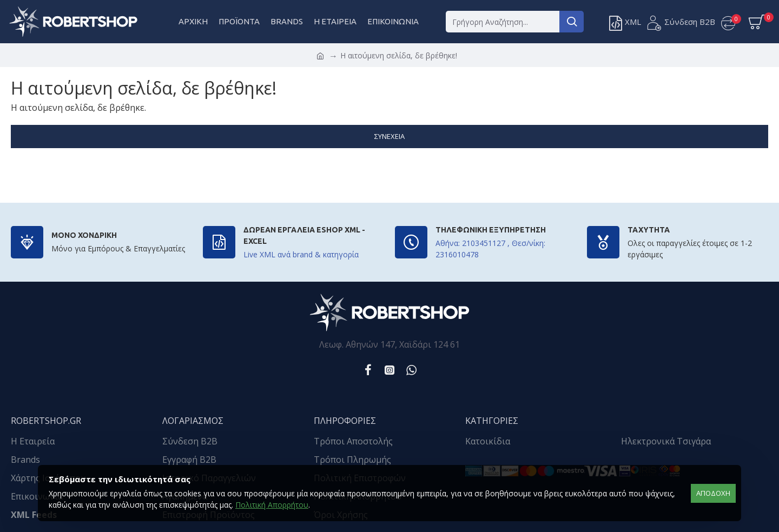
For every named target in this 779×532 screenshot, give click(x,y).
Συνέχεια (389, 136)
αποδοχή (713, 493)
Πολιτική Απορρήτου (272, 505)
